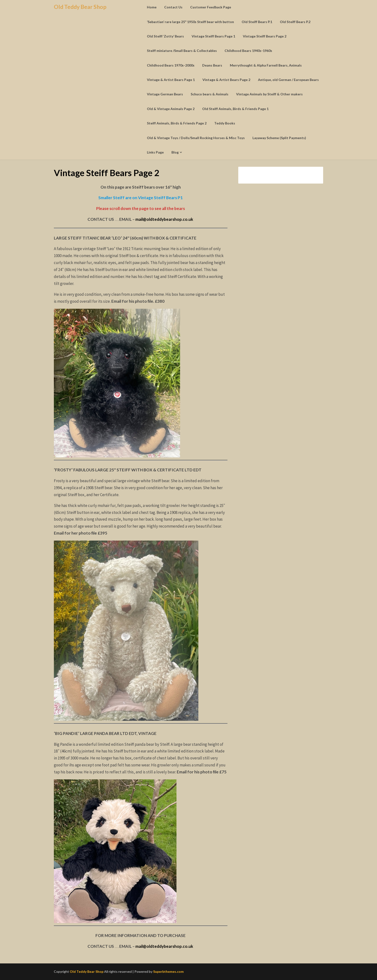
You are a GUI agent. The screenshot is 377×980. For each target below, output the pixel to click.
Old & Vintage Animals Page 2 (171, 109)
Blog (175, 152)
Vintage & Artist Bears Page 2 (226, 80)
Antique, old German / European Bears (288, 80)
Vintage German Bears (165, 94)
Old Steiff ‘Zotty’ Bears (165, 36)
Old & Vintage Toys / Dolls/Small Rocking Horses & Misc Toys (196, 138)
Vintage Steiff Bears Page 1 (213, 36)
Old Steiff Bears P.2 (295, 22)
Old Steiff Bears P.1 (257, 22)
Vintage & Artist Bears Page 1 (171, 80)
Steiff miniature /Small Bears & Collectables (182, 51)
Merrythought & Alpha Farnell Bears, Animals (266, 65)
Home (152, 7)
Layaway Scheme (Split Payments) (279, 138)
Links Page (155, 152)
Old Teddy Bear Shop (80, 7)
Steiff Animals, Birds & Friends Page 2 (177, 123)
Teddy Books (225, 123)
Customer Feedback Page (211, 7)
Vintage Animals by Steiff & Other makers (269, 94)
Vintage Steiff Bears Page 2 (265, 36)
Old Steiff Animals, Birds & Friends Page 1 (235, 109)
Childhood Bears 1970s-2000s (171, 65)
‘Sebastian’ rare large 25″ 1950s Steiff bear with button (191, 22)
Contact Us (173, 7)
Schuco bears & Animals (210, 94)
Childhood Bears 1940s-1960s (248, 51)
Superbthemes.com (168, 971)
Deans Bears (212, 65)
